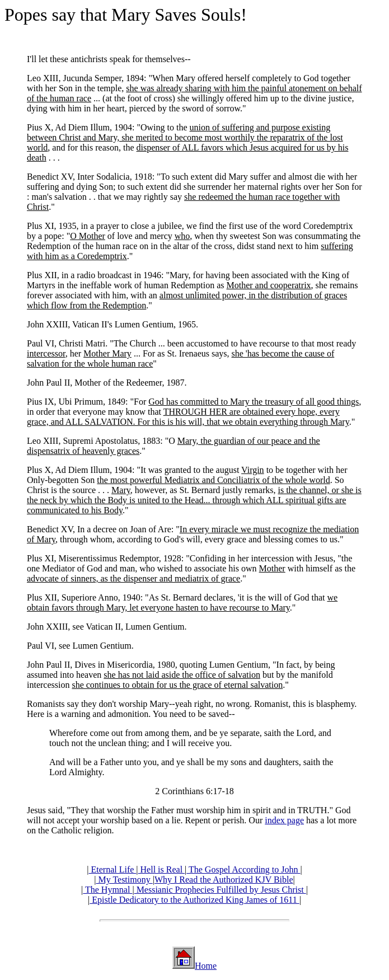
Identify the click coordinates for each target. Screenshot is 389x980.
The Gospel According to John (243, 869)
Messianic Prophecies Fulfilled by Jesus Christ (220, 890)
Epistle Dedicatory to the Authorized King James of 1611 (194, 900)
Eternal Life (112, 869)
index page (284, 820)
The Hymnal (107, 890)
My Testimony (124, 880)
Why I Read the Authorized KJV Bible (224, 880)
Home (206, 966)
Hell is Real (162, 869)
